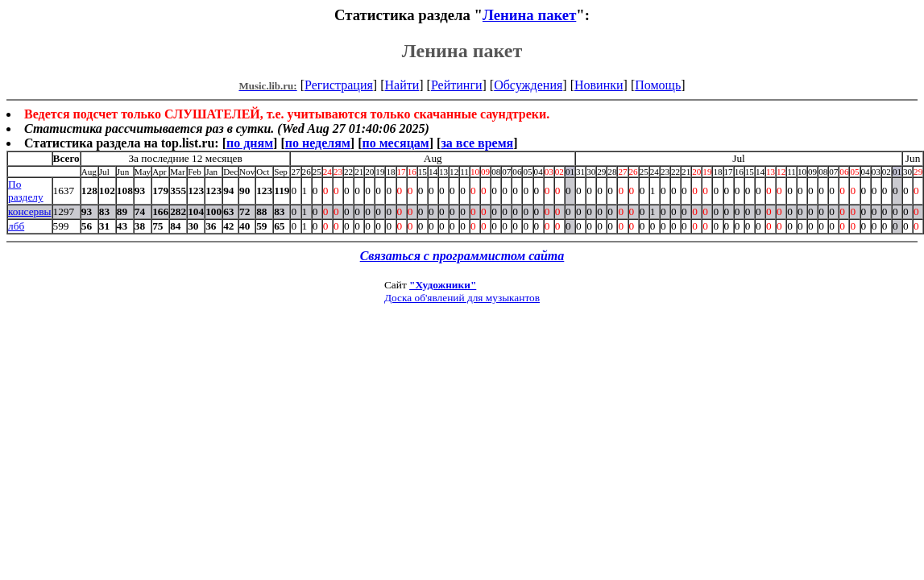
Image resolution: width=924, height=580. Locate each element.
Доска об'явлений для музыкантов (462, 298)
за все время (477, 143)
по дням (250, 143)
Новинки (599, 85)
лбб (16, 226)
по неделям (318, 143)
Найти (402, 85)
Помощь (658, 85)
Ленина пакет (529, 15)
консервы (30, 211)
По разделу (26, 191)
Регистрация (339, 85)
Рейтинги (457, 85)
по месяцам (395, 143)
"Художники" (443, 285)
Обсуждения (528, 85)
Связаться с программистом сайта (462, 256)
